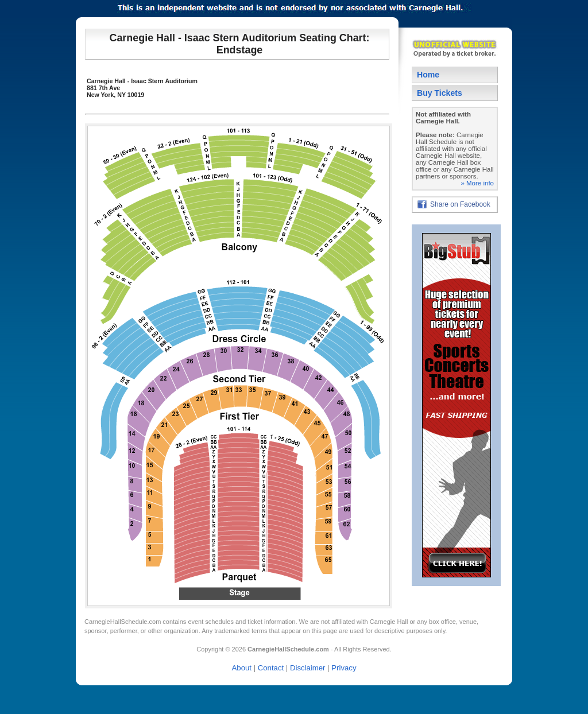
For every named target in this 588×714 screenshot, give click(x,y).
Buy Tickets (440, 93)
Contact (271, 668)
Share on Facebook (460, 204)
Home (428, 75)
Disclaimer (308, 668)
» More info (477, 183)
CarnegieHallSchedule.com (123, 622)
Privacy (344, 668)
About (242, 668)
